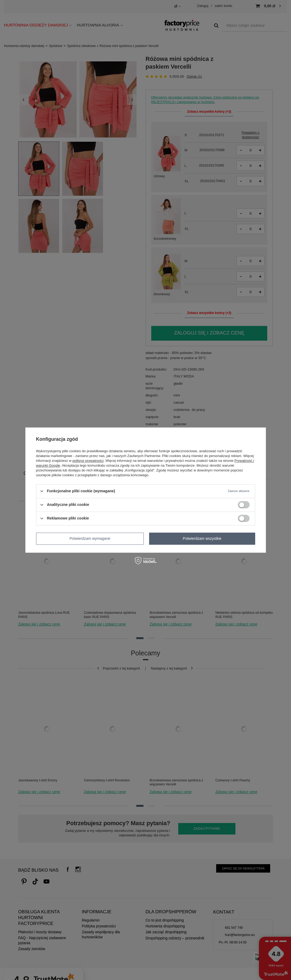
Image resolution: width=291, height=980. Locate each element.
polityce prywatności (88, 461)
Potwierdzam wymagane (90, 538)
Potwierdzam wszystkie (202, 538)
